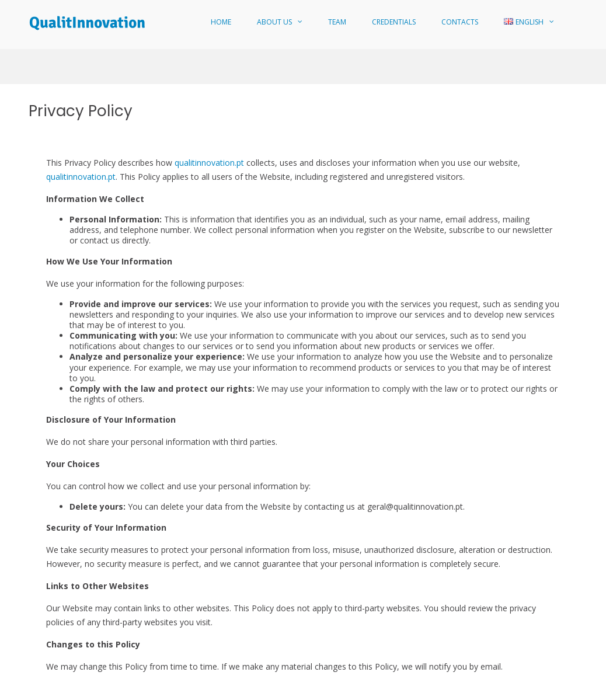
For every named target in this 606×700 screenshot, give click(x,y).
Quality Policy (503, 686)
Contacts (460, 22)
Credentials (394, 22)
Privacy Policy (555, 686)
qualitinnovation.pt (209, 114)
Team (337, 22)
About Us (274, 22)
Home (221, 22)
